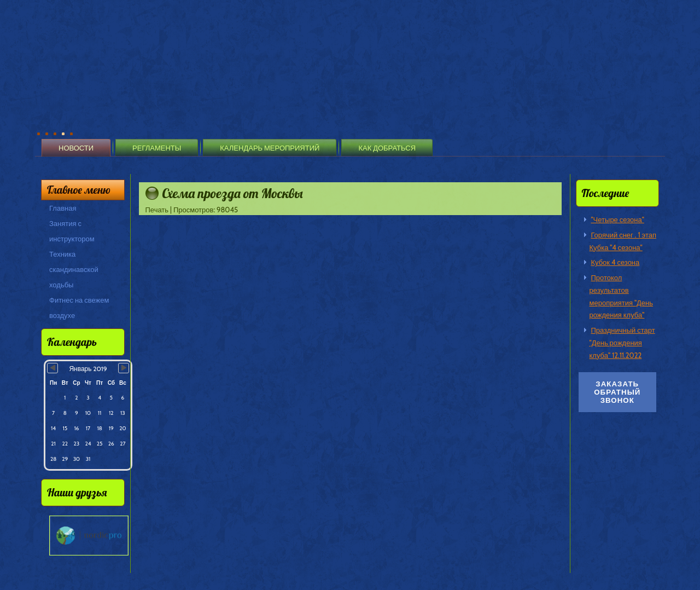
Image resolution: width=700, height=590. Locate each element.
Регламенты (157, 148)
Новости (76, 148)
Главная (63, 208)
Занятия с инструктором (72, 231)
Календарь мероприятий (270, 148)
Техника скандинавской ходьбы (74, 269)
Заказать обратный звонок (617, 392)
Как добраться (387, 148)
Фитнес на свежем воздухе (79, 308)
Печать (158, 210)
